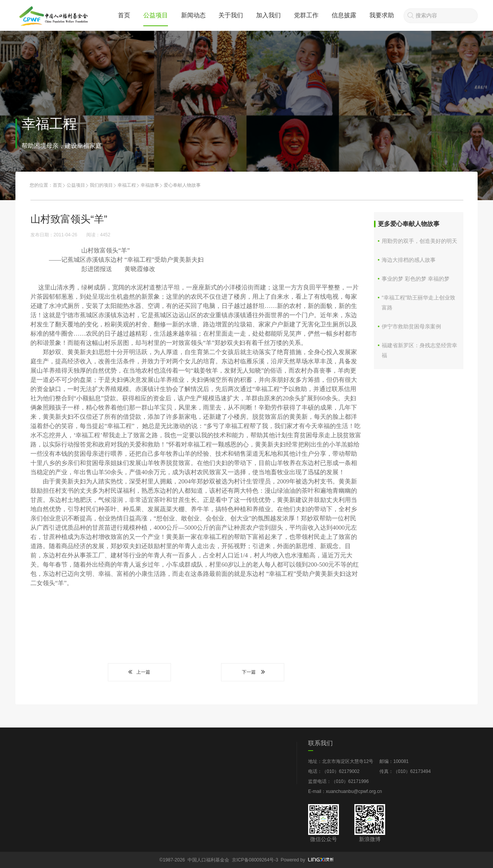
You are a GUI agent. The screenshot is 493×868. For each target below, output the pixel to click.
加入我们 (268, 15)
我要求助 (382, 15)
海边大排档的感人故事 (409, 260)
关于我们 (231, 15)
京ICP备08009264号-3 (255, 860)
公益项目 (156, 15)
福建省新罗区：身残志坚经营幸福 (419, 350)
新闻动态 (193, 15)
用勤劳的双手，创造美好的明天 (419, 241)
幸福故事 (150, 185)
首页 (124, 15)
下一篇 (253, 672)
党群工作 (306, 15)
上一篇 (139, 672)
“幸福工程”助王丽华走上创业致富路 (418, 303)
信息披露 (344, 15)
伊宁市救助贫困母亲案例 (411, 326)
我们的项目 (101, 185)
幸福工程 (127, 185)
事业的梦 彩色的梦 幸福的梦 (416, 279)
